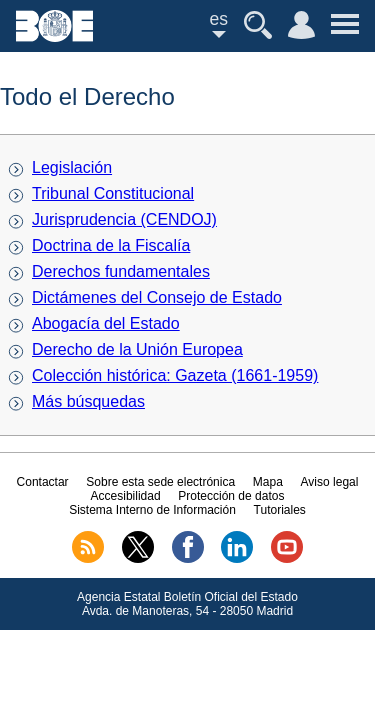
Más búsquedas (88, 401)
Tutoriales (280, 510)
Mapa (268, 482)
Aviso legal (330, 482)
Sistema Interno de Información (152, 510)
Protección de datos (231, 496)
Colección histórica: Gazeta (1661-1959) (175, 375)
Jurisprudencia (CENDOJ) (124, 219)
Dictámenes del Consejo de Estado (157, 297)
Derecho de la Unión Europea (137, 349)
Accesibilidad (126, 496)
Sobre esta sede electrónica (160, 482)
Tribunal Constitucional (113, 193)
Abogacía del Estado (106, 323)
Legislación (72, 167)
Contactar (43, 482)
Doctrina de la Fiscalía (111, 245)
